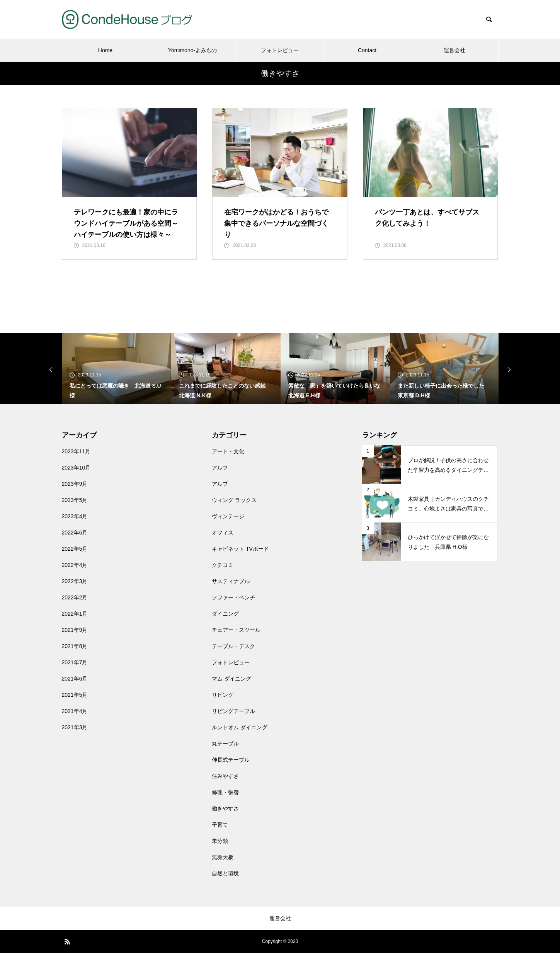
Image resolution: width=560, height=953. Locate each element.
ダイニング (225, 614)
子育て (220, 825)
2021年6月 (75, 679)
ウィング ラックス (234, 500)
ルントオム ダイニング (240, 727)
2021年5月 (75, 695)
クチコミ (223, 565)
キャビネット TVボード (240, 549)
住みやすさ (225, 776)
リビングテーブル (233, 711)
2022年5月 (75, 549)
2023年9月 (75, 484)
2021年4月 (75, 711)
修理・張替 (225, 792)
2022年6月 (75, 533)
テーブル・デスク (233, 646)
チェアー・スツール (236, 630)
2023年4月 (75, 516)
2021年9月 (75, 630)
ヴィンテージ (228, 516)
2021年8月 (75, 646)
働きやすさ (225, 808)
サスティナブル (231, 581)
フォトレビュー (280, 50)
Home (105, 50)
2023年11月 (76, 451)
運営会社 (454, 50)
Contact (367, 50)
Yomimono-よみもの (192, 50)
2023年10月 (76, 468)
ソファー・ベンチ (233, 597)
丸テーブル (225, 744)
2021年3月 (75, 727)
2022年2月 (75, 597)
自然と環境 (225, 873)
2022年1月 (75, 614)
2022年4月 (75, 565)
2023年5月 (75, 500)
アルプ (220, 468)
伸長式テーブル (231, 760)
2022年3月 (75, 581)
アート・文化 (228, 451)
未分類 (220, 841)
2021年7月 (75, 662)
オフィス (223, 533)
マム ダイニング (231, 679)
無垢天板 (223, 857)
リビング (223, 695)
